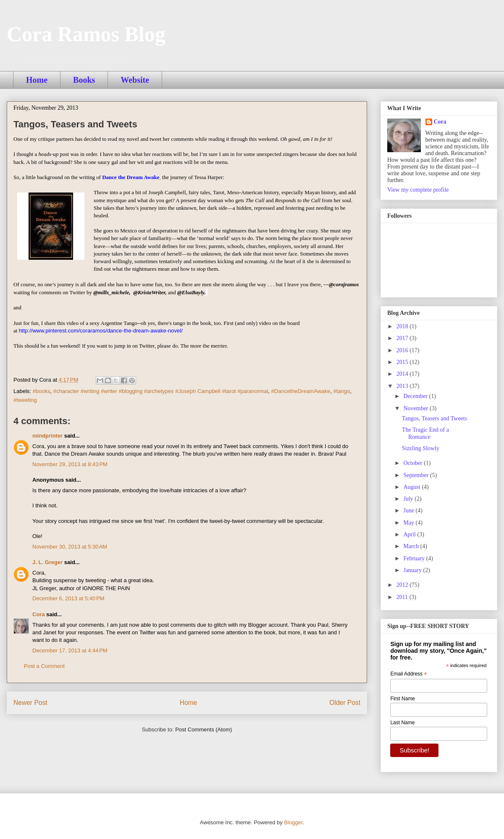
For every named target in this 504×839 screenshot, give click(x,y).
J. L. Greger (47, 562)
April (410, 534)
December (416, 396)
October (413, 463)
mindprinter (47, 436)
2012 (403, 585)
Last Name (402, 723)
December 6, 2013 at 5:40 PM (68, 598)
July (409, 499)
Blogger (293, 822)
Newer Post (30, 703)
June (409, 511)
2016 (403, 350)
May (409, 523)
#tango (341, 391)
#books (42, 391)
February (415, 558)
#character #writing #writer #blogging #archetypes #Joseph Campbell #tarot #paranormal (161, 391)
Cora (39, 614)
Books (84, 80)
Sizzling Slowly (421, 448)
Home (37, 80)
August (412, 487)
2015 (403, 362)
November (416, 408)
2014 (403, 374)
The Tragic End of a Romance (425, 433)
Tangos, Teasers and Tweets (434, 418)
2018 (403, 326)
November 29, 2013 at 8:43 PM (70, 464)
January (413, 570)
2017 (403, 338)
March (412, 546)
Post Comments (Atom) (203, 730)
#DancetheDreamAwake (301, 391)
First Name (403, 699)
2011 (403, 597)
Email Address (408, 674)
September (416, 475)
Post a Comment (44, 666)
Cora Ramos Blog (86, 34)
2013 (403, 386)
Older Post (345, 703)
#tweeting (25, 400)
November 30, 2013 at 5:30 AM (70, 547)
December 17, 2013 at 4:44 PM (70, 650)
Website (135, 80)
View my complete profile (418, 190)
